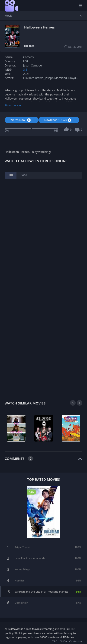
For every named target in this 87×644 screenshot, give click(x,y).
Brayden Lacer (77, 78)
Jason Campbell (33, 65)
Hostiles (20, 580)
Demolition (21, 603)
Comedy (29, 57)
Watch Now (21, 120)
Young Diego (22, 569)
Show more (13, 105)
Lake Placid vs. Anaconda (30, 558)
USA (26, 61)
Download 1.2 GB (58, 120)
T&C (55, 641)
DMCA (63, 641)
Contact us (76, 641)
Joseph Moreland (56, 78)
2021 (26, 74)
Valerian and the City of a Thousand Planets (41, 592)
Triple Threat (23, 547)
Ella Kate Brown (33, 78)
